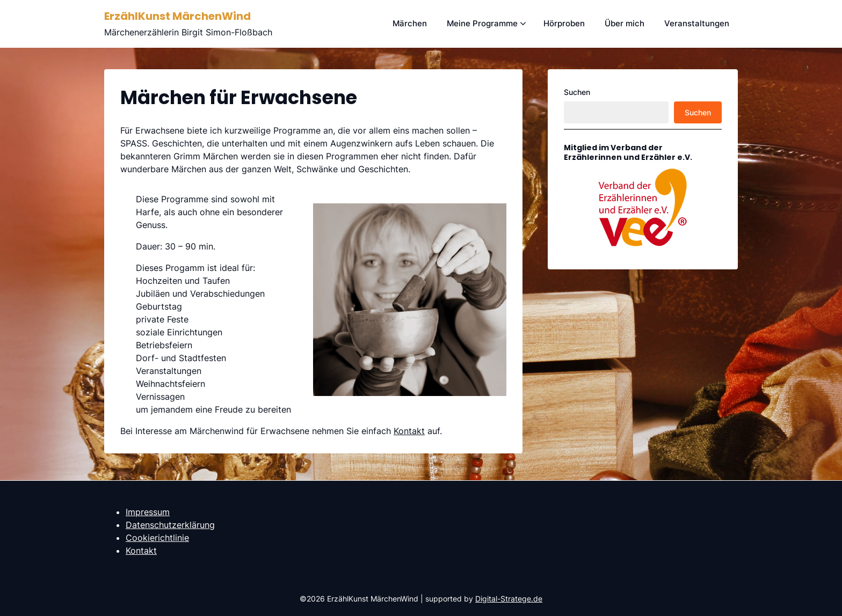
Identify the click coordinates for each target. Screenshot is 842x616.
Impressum (148, 512)
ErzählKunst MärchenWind (177, 16)
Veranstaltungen (697, 23)
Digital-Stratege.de (509, 599)
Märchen (410, 23)
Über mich (625, 23)
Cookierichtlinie (157, 538)
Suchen (577, 92)
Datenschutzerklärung (170, 525)
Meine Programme (482, 23)
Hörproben (564, 23)
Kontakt (409, 431)
